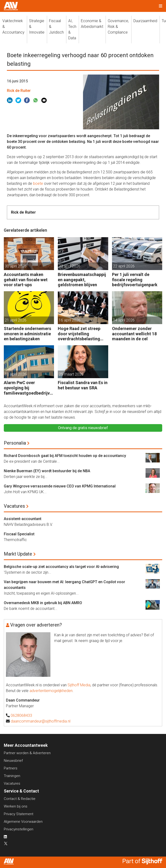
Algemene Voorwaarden (23, 822)
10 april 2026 (16, 374)
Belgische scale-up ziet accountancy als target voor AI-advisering (61, 567)
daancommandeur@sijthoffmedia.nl (41, 721)
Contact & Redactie (20, 799)
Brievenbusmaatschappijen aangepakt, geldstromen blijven (82, 280)
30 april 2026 (16, 266)
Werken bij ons (16, 806)
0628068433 (21, 715)
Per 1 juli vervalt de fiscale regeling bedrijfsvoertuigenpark (135, 280)
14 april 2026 (124, 320)
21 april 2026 (16, 320)
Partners (11, 768)
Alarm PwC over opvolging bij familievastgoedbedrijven (28, 388)
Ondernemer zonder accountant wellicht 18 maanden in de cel (134, 334)
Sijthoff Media (79, 685)
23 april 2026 (70, 266)
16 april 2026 (70, 320)
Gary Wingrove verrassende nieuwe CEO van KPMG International (60, 486)
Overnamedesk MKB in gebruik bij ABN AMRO (43, 603)
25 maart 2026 (71, 374)
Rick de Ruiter (19, 91)
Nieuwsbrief (13, 761)
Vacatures (14, 506)
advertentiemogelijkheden (51, 691)
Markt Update (18, 554)
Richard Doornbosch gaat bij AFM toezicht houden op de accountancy (65, 456)
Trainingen (12, 776)
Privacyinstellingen (19, 829)
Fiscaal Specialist (19, 534)
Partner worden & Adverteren (27, 753)
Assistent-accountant (23, 519)
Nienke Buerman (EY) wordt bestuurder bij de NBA (47, 471)
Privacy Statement (19, 814)
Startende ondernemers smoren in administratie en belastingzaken (27, 334)
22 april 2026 (124, 266)
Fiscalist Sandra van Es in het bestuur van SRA (83, 385)
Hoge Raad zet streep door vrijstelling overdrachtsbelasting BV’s (79, 334)
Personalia (15, 443)
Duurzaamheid (145, 21)
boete (38, 183)
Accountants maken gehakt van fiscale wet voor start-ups (26, 280)
